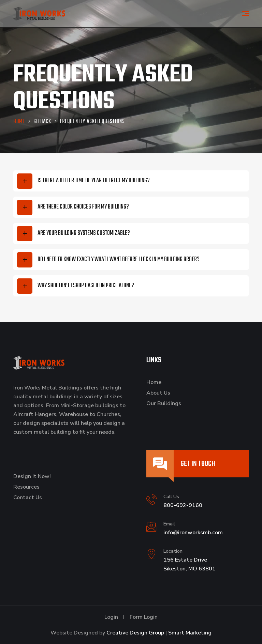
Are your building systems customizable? (84, 233)
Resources (26, 487)
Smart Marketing (190, 633)
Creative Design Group (135, 633)
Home (154, 382)
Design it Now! (32, 476)
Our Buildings (164, 403)
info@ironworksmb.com (193, 533)
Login (111, 617)
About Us (158, 393)
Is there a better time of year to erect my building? (94, 181)
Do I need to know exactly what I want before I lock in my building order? (119, 259)
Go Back (42, 122)
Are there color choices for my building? (83, 207)
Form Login (144, 617)
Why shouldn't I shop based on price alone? (86, 286)
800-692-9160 (183, 505)
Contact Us (28, 497)
